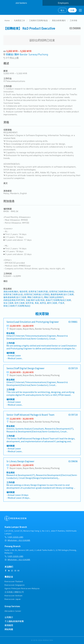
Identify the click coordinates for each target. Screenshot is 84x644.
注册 (72, 10)
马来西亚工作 (19, 21)
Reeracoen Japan (13, 599)
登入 (62, 10)
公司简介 (9, 617)
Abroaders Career (13, 611)
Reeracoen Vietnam (14, 595)
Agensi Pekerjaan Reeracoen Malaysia (22, 588)
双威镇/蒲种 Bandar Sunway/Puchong (27, 55)
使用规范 (9, 625)
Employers (63, 3)
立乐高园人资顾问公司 (14, 592)
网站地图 (9, 629)
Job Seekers (21, 3)
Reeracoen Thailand (14, 581)
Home (7, 21)
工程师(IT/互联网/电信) (38, 21)
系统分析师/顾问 (59, 21)
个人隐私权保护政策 (14, 621)
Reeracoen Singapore (15, 585)
